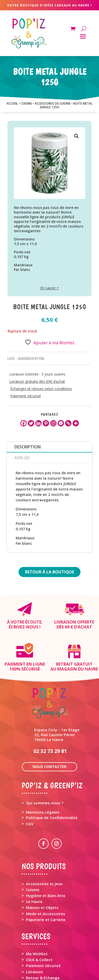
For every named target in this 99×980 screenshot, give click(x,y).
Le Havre (34, 864)
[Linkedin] (38, 423)
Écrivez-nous (24, 627)
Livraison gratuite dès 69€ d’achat (37, 381)
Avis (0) (22, 458)
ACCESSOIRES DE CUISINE (53, 103)
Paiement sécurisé (26, 396)
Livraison (34, 935)
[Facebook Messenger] (61, 423)
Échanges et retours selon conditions (41, 389)
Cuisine (33, 852)
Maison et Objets (42, 870)
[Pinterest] (46, 423)
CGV (30, 787)
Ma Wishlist (37, 916)
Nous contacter (49, 729)
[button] (76, 136)
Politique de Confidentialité (52, 780)
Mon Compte (38, 961)
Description (28, 447)
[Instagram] (53, 423)
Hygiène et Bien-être (46, 858)
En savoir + (50, 288)
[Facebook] (24, 423)
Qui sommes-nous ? (45, 766)
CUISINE (26, 103)
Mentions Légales (43, 775)
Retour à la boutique (49, 572)
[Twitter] (31, 423)
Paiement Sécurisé (43, 928)
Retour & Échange (43, 940)
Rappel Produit (40, 946)
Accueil (12, 103)
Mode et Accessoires (46, 876)
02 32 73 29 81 (50, 714)
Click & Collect (39, 922)
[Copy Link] (68, 423)
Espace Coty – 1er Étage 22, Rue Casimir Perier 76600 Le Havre (57, 697)
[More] (76, 423)
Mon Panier (37, 956)
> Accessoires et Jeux (42, 846)
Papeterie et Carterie (46, 882)
